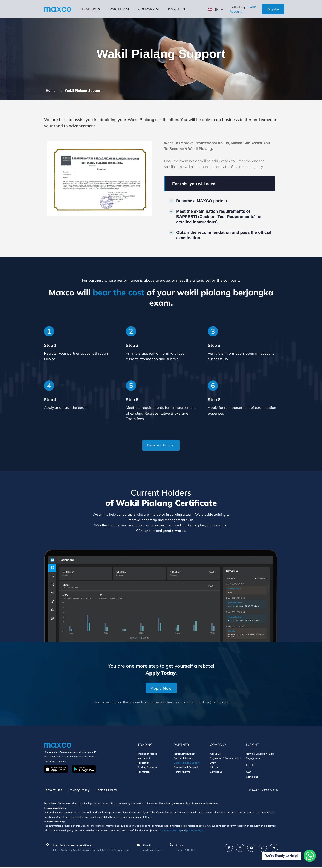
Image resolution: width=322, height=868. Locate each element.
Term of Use (53, 792)
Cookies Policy (108, 792)
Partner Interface (184, 760)
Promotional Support (186, 769)
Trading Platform (147, 769)
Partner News (182, 773)
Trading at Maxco (147, 755)
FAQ (248, 774)
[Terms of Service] (185, 832)
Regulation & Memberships (225, 760)
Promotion (144, 773)
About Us (215, 755)
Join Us (214, 769)
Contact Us (216, 773)
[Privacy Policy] (209, 832)
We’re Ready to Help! (282, 856)
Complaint (252, 778)
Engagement (253, 760)
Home (52, 91)
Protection (144, 764)
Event (213, 764)
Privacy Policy (79, 792)
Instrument (144, 760)
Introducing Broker (184, 755)
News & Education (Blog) (260, 755)
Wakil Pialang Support (186, 764)
